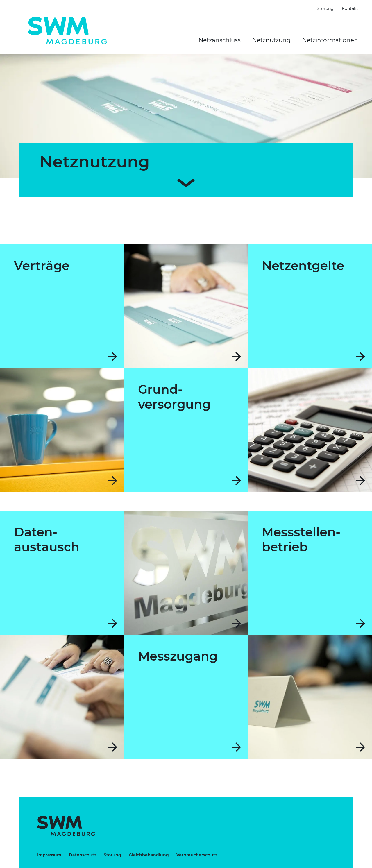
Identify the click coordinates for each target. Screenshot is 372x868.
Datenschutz (83, 855)
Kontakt (350, 8)
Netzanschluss (220, 40)
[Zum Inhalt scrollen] (186, 182)
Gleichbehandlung (149, 855)
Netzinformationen (330, 40)
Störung (325, 8)
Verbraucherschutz (197, 855)
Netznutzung (271, 40)
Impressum (49, 855)
